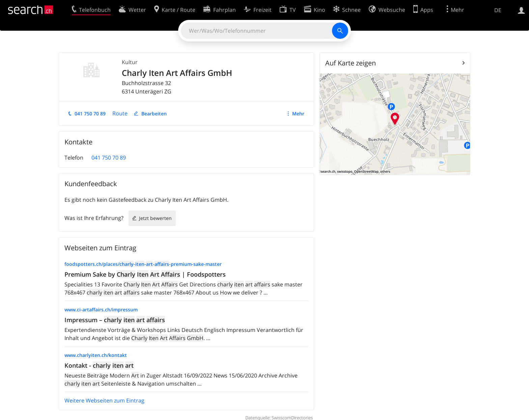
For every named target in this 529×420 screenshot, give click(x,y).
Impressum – (115, 320)
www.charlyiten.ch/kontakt (96, 355)
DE (498, 10)
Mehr (298, 114)
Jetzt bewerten (155, 218)
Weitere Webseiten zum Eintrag (104, 400)
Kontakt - (99, 365)
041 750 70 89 (90, 114)
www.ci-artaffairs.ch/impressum (101, 310)
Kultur (130, 62)
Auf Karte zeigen (351, 63)
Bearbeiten (154, 114)
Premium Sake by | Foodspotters (145, 274)
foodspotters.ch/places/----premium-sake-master (143, 264)
